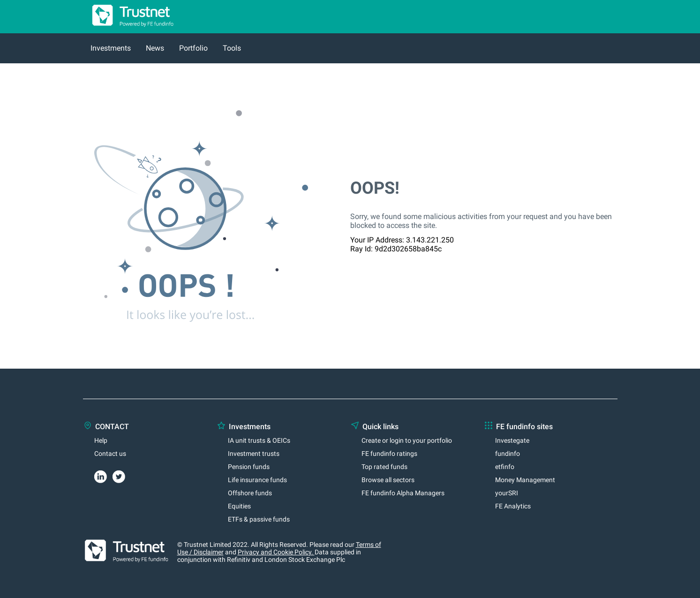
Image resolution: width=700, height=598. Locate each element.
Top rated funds (384, 467)
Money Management (525, 480)
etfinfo (505, 467)
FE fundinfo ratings (389, 454)
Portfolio (193, 48)
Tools (232, 48)
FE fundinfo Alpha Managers (403, 493)
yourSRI (507, 493)
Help (101, 440)
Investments (111, 48)
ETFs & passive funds (259, 519)
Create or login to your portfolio (407, 440)
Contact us (110, 454)
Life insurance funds (257, 480)
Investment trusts (254, 454)
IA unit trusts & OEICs (259, 440)
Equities (239, 506)
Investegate (512, 440)
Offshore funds (250, 493)
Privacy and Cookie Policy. (276, 552)
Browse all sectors (388, 480)
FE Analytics (513, 506)
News (155, 48)
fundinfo (508, 454)
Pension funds (249, 467)
